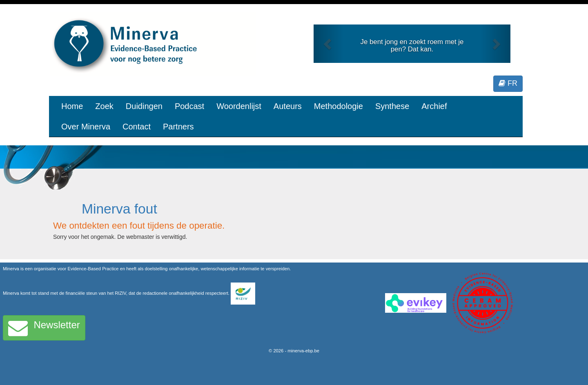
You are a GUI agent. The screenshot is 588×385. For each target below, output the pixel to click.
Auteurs (288, 106)
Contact (137, 127)
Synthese (392, 106)
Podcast (189, 106)
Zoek (104, 106)
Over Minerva (86, 127)
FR (508, 83)
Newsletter (44, 328)
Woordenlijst (239, 106)
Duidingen (144, 106)
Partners (178, 127)
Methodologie (339, 106)
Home (72, 106)
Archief (434, 106)
